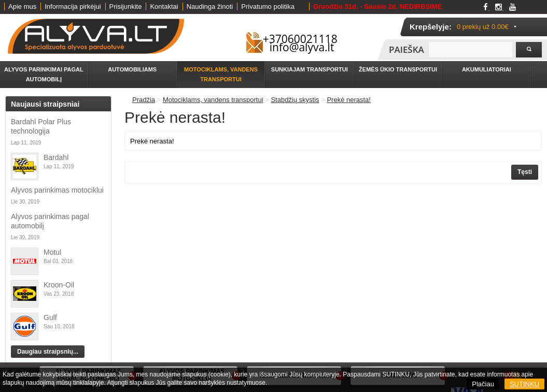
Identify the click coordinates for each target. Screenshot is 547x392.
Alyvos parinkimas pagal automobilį (50, 221)
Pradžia (144, 100)
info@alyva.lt (302, 47)
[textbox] (471, 49)
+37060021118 (300, 39)
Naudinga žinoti (210, 6)
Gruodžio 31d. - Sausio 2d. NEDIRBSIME (377, 6)
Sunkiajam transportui (310, 69)
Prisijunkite (126, 6)
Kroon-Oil (59, 285)
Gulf (50, 317)
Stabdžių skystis (295, 100)
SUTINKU (524, 384)
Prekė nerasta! (349, 100)
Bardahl (56, 157)
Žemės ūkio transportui (398, 69)
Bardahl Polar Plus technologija (41, 126)
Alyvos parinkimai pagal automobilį (44, 74)
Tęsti (525, 172)
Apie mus (22, 6)
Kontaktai (164, 6)
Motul (52, 252)
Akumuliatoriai (487, 69)
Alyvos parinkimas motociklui (57, 190)
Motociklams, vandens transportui (221, 74)
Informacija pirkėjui (73, 6)
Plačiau (483, 384)
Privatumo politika (268, 6)
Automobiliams (132, 69)
